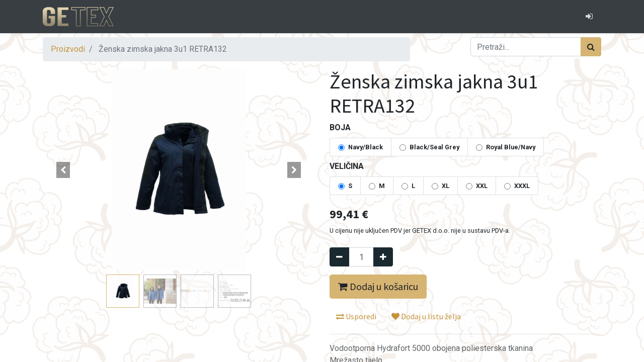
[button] (63, 170)
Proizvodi (68, 49)
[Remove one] (339, 257)
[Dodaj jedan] (383, 257)
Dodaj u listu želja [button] (426, 316)
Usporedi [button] (356, 316)
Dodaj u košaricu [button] (378, 286)
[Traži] (591, 47)
